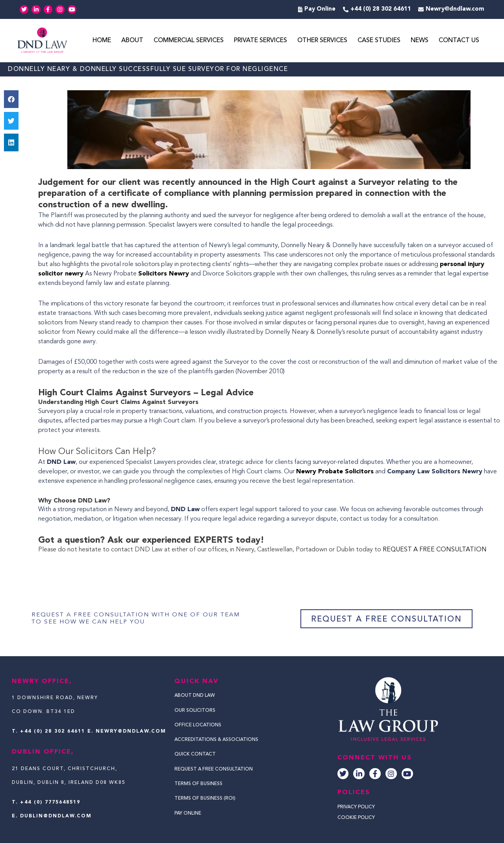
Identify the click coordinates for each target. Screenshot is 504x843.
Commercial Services (189, 41)
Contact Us (459, 41)
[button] (11, 99)
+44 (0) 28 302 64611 (53, 731)
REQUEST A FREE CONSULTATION (435, 550)
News (420, 41)
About (132, 41)
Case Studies (379, 41)
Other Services (322, 41)
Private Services (260, 41)
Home (102, 41)
